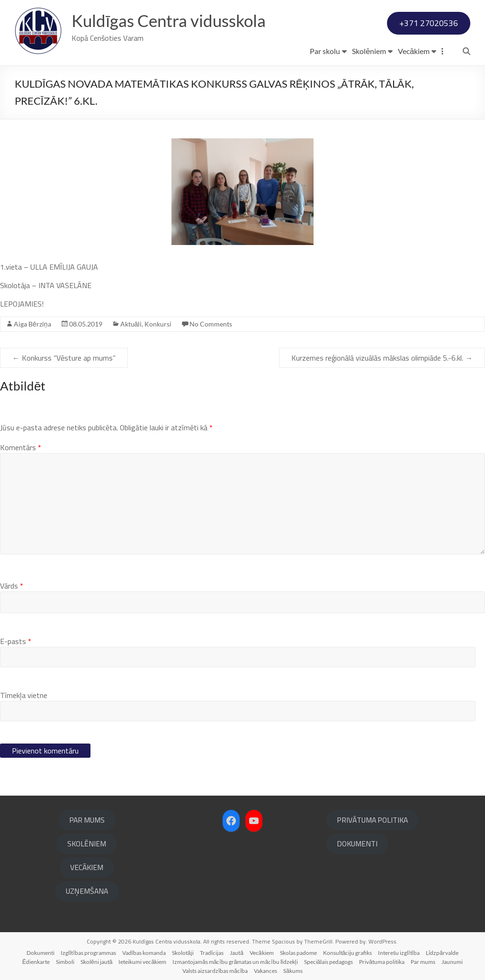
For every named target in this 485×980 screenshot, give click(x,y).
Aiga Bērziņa (32, 324)
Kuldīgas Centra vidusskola (172, 20)
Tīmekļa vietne (24, 695)
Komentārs (21, 447)
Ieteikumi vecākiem (142, 962)
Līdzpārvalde (442, 953)
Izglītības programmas (88, 953)
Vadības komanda (144, 953)
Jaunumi (452, 962)
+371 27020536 (429, 23)
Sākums (293, 971)
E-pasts (16, 641)
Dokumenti (40, 953)
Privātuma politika (382, 962)
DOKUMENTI (357, 844)
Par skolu (325, 51)
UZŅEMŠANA (87, 891)
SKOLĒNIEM (87, 844)
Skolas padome (298, 953)
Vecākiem (414, 51)
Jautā (237, 953)
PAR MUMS (87, 820)
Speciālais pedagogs (329, 962)
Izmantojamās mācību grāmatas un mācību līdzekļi (235, 962)
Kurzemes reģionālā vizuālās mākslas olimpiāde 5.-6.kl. (382, 358)
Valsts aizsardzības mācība (215, 971)
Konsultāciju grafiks (348, 953)
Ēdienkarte (36, 962)
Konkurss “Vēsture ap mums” (64, 358)
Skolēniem (369, 51)
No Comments (211, 324)
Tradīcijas (212, 953)
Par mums (423, 962)
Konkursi (158, 324)
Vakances (265, 971)
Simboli (65, 962)
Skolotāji (183, 953)
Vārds (12, 586)
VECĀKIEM (87, 867)
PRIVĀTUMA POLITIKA (372, 820)
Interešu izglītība (399, 953)
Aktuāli (131, 324)
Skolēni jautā (96, 962)
